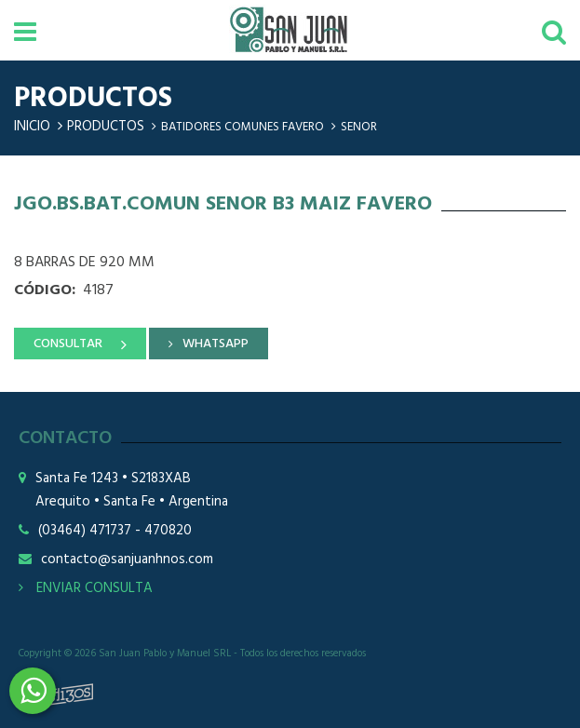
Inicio (32, 127)
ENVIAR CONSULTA (86, 588)
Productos (106, 127)
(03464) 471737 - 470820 (115, 531)
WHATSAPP (216, 344)
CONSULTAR (68, 344)
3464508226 (33, 691)
